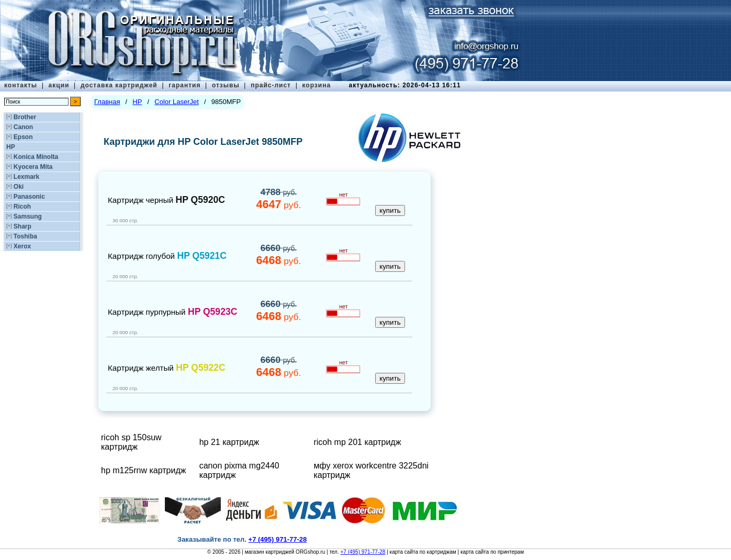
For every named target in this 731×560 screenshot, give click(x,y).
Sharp (23, 226)
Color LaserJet (177, 102)
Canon (23, 127)
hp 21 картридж (229, 442)
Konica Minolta (36, 157)
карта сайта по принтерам (492, 552)
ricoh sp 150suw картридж (131, 442)
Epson (23, 137)
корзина (316, 85)
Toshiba (25, 236)
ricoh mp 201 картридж (357, 442)
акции (59, 85)
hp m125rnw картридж (144, 470)
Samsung (28, 216)
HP (11, 147)
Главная (107, 102)
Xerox (22, 246)
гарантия (184, 85)
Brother (25, 117)
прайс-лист (271, 85)
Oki (19, 187)
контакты (21, 85)
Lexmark (26, 177)
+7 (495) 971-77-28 (363, 552)
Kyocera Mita (33, 167)
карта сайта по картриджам (423, 552)
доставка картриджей (119, 85)
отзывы (226, 85)
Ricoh (22, 207)
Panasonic (29, 197)
